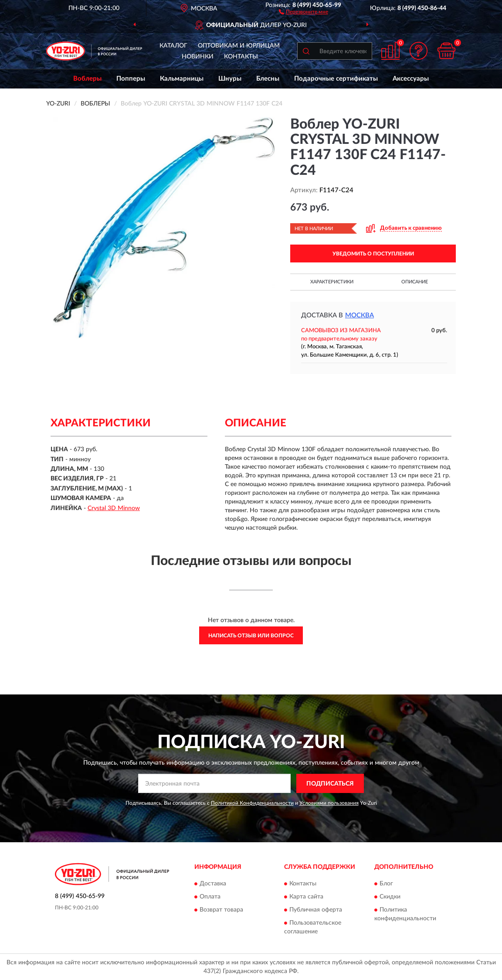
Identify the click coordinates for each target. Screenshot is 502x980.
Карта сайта (306, 897)
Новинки (198, 57)
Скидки (390, 897)
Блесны (268, 79)
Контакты (241, 57)
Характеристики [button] (332, 282)
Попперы (131, 79)
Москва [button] (360, 315)
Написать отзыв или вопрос (251, 636)
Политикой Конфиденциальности (252, 803)
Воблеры (87, 79)
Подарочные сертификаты (336, 79)
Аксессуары (411, 79)
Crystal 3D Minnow (114, 508)
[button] (304, 11)
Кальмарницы (182, 79)
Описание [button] (415, 282)
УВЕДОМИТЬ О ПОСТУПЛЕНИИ (373, 254)
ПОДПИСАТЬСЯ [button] (330, 784)
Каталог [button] (173, 46)
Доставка (213, 884)
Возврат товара (221, 910)
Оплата (210, 897)
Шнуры (230, 79)
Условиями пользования (329, 803)
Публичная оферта (316, 910)
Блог (386, 884)
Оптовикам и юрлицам (239, 46)
